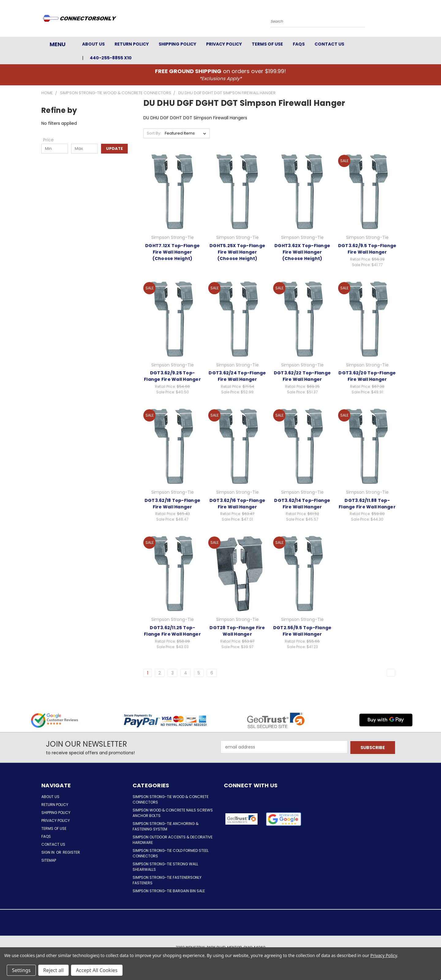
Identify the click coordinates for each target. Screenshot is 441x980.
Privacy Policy (224, 44)
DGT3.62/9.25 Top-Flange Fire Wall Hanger (172, 376)
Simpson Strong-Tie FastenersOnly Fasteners (167, 880)
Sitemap (49, 860)
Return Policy (132, 44)
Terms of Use (267, 44)
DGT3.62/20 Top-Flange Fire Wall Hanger (367, 376)
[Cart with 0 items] (398, 20)
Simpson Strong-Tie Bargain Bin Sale (169, 891)
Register (71, 852)
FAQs (299, 44)
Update (114, 148)
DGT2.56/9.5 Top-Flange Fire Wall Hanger (302, 631)
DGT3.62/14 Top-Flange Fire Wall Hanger (302, 504)
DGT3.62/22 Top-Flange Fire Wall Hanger (302, 376)
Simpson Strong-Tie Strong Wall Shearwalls (165, 867)
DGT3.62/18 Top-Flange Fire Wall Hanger (172, 504)
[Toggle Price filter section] (51, 140)
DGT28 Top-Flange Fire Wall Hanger (237, 631)
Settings (21, 970)
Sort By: (154, 133)
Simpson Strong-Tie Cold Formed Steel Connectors (171, 853)
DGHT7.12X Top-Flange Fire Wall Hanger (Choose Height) (172, 252)
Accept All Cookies (97, 970)
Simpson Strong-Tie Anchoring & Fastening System (166, 826)
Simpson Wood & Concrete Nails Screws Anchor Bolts (173, 813)
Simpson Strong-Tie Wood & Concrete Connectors (171, 799)
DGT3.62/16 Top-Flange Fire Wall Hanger (237, 504)
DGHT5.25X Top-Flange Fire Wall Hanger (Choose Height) (237, 252)
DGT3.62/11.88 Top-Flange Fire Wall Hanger (367, 504)
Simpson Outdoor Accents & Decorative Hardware (173, 840)
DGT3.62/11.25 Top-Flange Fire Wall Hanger (172, 631)
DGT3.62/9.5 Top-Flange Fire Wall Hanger (367, 249)
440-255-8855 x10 (111, 58)
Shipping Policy (177, 44)
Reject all (53, 970)
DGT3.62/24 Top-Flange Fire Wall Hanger (237, 376)
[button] (284, 819)
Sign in (48, 852)
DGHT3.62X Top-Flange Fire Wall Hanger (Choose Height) (302, 252)
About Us (93, 44)
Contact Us (329, 44)
